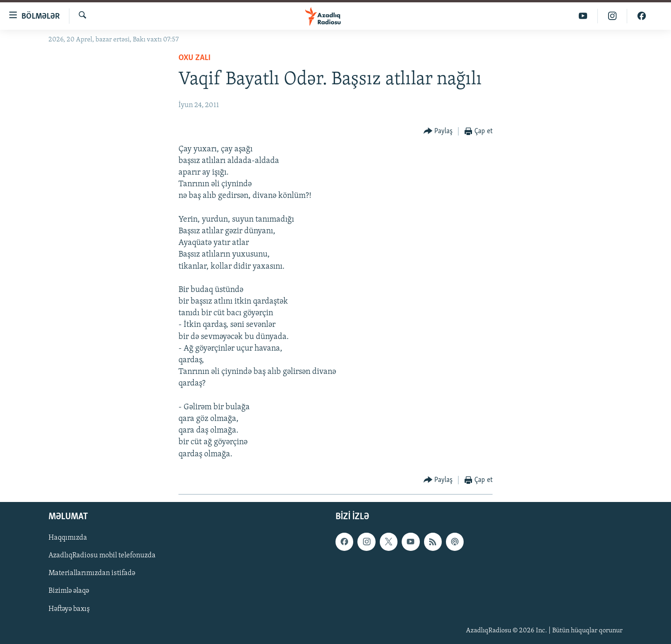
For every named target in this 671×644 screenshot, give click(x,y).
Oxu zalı (195, 58)
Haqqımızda (68, 538)
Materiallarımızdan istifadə (92, 573)
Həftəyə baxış (69, 609)
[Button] (438, 132)
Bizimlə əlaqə (69, 591)
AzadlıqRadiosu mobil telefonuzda (102, 556)
